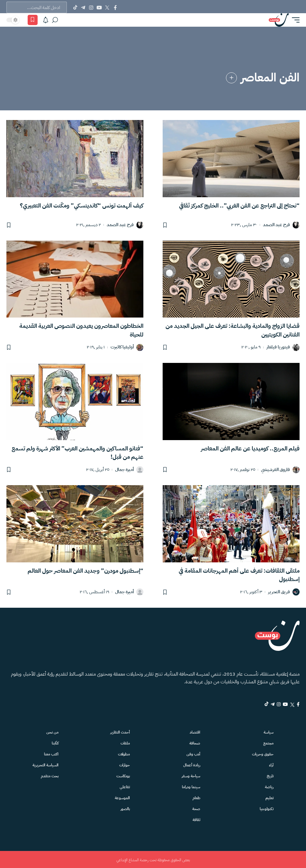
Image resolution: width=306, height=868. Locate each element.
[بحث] (55, 20)
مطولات (125, 753)
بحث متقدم (51, 775)
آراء (272, 764)
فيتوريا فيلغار (278, 347)
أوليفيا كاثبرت (122, 347)
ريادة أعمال (192, 764)
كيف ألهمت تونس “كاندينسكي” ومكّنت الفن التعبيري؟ (82, 205)
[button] (294, 20)
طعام (198, 797)
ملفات (127, 742)
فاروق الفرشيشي (275, 469)
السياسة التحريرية (46, 764)
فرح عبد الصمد (276, 225)
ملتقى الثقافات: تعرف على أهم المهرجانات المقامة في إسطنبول (239, 574)
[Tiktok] (75, 7)
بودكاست (124, 775)
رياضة (270, 786)
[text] (37, 7)
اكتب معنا (53, 753)
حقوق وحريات (263, 753)
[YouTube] (99, 7)
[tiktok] (254, 704)
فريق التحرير (279, 591)
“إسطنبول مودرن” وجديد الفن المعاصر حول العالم (85, 570)
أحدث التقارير (121, 731)
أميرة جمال (124, 469)
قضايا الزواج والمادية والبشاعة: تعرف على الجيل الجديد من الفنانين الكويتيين (233, 330)
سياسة (269, 731)
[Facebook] (115, 7)
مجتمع (269, 742)
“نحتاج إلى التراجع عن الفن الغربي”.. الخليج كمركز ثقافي (239, 205)
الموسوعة (124, 797)
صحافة (196, 742)
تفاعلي (126, 786)
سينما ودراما (192, 786)
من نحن (54, 731)
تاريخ (271, 775)
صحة (198, 808)
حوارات (126, 764)
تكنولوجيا (267, 808)
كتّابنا (56, 742)
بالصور (126, 808)
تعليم (270, 797)
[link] (231, 78)
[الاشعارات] (46, 20)
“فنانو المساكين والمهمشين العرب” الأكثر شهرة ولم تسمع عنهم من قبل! (77, 452)
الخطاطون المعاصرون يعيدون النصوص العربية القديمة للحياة (81, 330)
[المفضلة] (33, 20)
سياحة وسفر (192, 775)
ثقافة (198, 819)
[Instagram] (91, 7)
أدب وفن (195, 753)
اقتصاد (196, 731)
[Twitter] (107, 7)
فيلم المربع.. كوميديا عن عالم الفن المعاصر (250, 448)
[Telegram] (83, 7)
